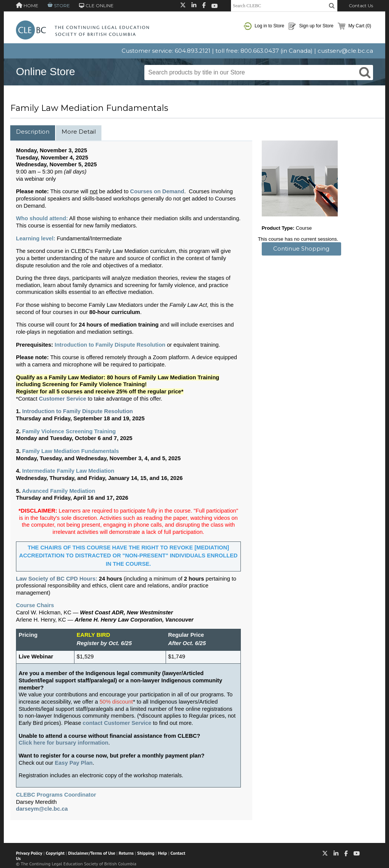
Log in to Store (264, 26)
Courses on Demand (157, 191)
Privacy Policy (29, 853)
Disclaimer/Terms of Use (92, 853)
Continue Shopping (301, 249)
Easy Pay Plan (74, 763)
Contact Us (361, 6)
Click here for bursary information (63, 743)
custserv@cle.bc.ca (345, 51)
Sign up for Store (311, 26)
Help (163, 853)
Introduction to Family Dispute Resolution (77, 411)
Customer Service (62, 399)
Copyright (55, 853)
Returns (126, 853)
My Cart (354, 26)
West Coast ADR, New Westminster (127, 612)
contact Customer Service (117, 723)
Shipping (146, 853)
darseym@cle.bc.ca (42, 809)
